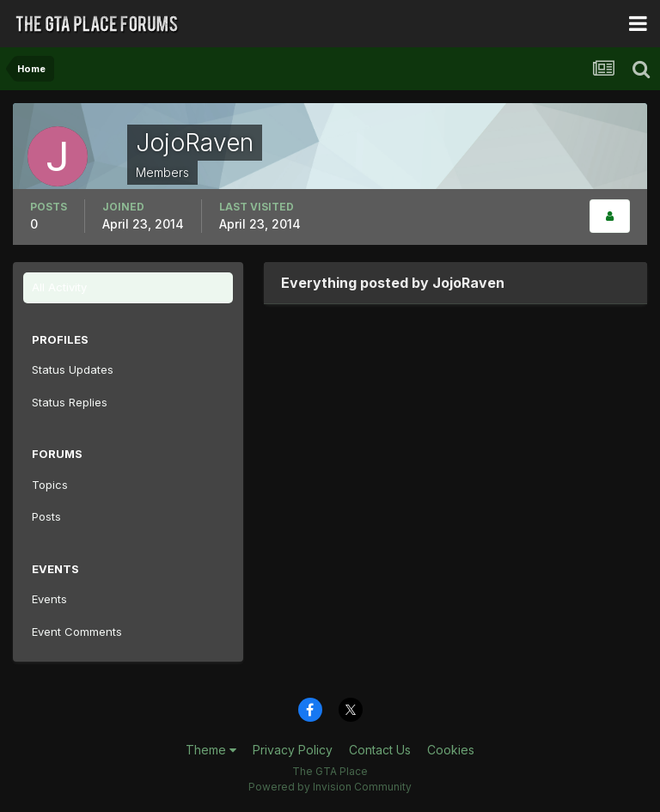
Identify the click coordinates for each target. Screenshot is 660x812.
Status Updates (73, 369)
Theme (211, 750)
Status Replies (70, 402)
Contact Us (380, 750)
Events (49, 599)
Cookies (451, 750)
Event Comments (77, 632)
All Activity (59, 287)
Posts (46, 516)
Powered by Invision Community (330, 787)
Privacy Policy (293, 750)
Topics (50, 485)
